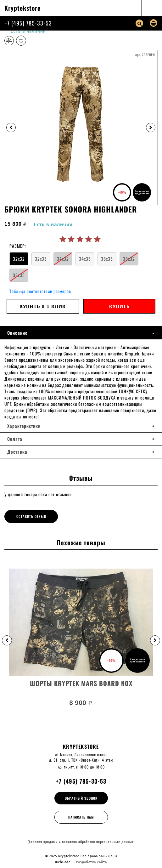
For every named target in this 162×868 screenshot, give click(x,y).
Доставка (17, 452)
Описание (17, 333)
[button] (7, 640)
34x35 (85, 259)
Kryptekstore (22, 8)
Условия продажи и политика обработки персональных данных (81, 842)
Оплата (15, 439)
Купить (119, 306)
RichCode (63, 862)
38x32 (129, 259)
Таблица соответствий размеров (40, 291)
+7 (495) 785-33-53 (28, 23)
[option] (81, 128)
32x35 (41, 259)
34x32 (63, 259)
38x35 (19, 275)
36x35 (107, 259)
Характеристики (24, 426)
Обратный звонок (81, 798)
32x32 (19, 259)
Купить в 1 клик (43, 306)
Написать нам (81, 817)
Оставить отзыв (31, 516)
